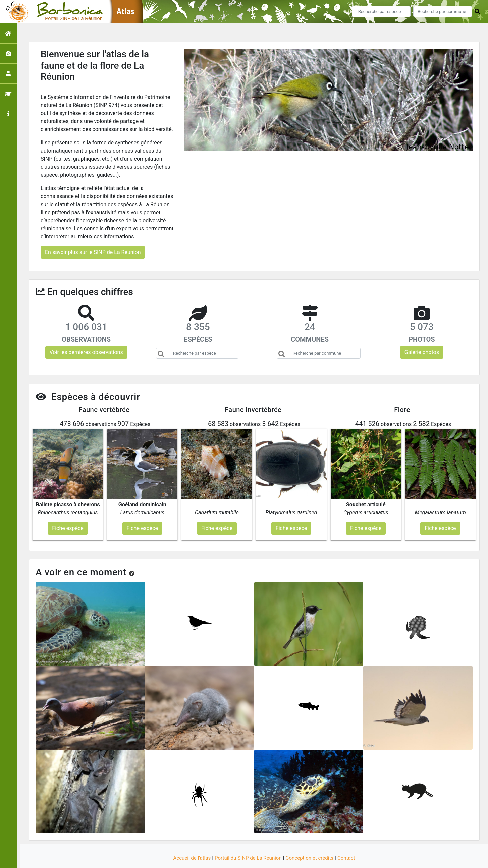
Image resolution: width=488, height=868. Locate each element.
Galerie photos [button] (422, 352)
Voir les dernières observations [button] (86, 352)
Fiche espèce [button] (68, 509)
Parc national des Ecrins (315, 859)
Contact (351, 839)
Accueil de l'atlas (188, 839)
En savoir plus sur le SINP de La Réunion (93, 252)
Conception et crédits (312, 839)
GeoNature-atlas (233, 859)
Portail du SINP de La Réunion (247, 839)
